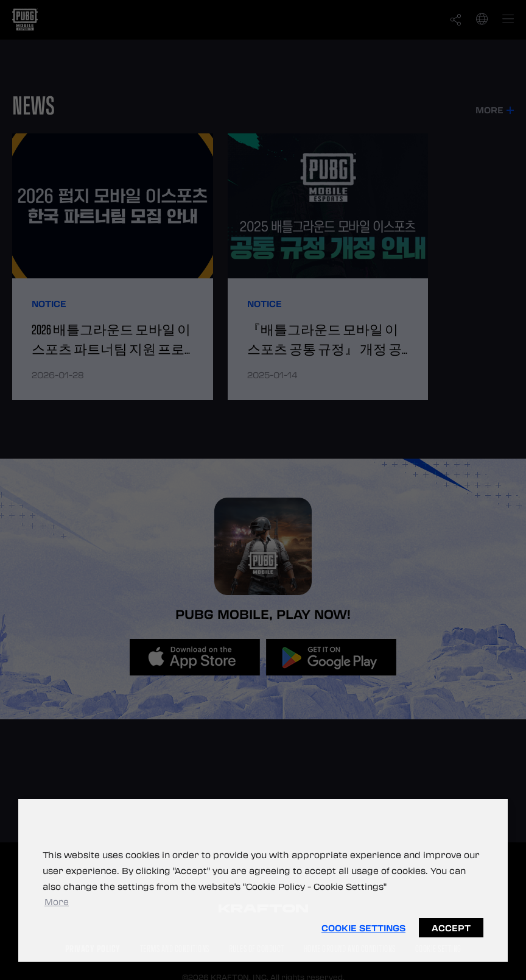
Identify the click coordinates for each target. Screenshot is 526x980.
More (57, 901)
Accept (451, 928)
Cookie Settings (363, 928)
